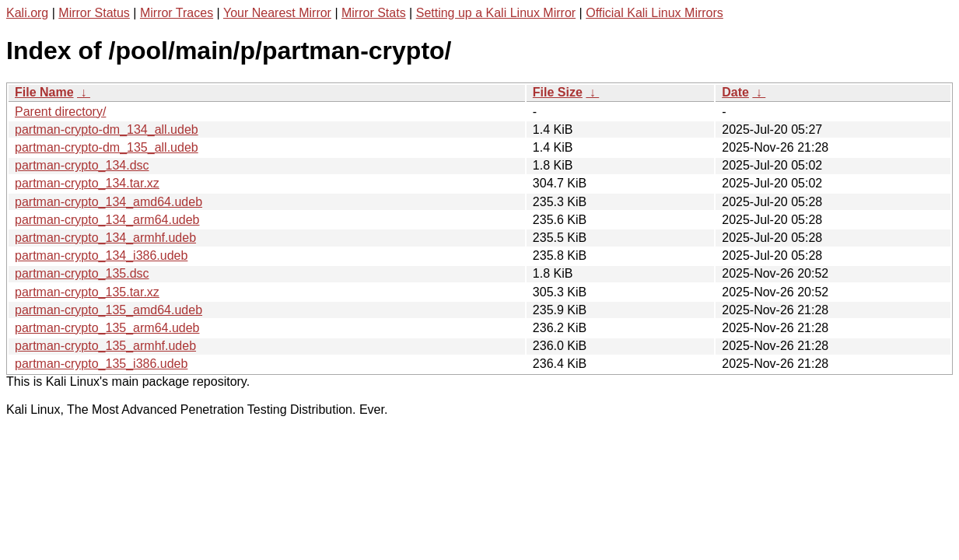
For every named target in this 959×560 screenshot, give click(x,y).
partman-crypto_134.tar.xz (87, 183)
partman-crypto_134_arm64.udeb (107, 220)
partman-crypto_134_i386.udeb (101, 255)
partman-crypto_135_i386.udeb (101, 364)
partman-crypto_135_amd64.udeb (108, 310)
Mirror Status (94, 13)
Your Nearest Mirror (277, 13)
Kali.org (27, 13)
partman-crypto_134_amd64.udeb (108, 202)
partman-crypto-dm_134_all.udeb (107, 129)
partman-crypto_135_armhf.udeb (105, 346)
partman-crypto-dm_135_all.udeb (107, 147)
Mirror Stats (374, 13)
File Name (44, 92)
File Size (558, 92)
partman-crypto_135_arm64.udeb (107, 328)
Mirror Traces (177, 13)
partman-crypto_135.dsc (82, 273)
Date (735, 92)
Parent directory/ (60, 112)
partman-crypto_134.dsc (82, 165)
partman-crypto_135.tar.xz (87, 292)
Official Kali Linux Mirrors (654, 13)
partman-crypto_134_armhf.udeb (105, 238)
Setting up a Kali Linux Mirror (496, 13)
